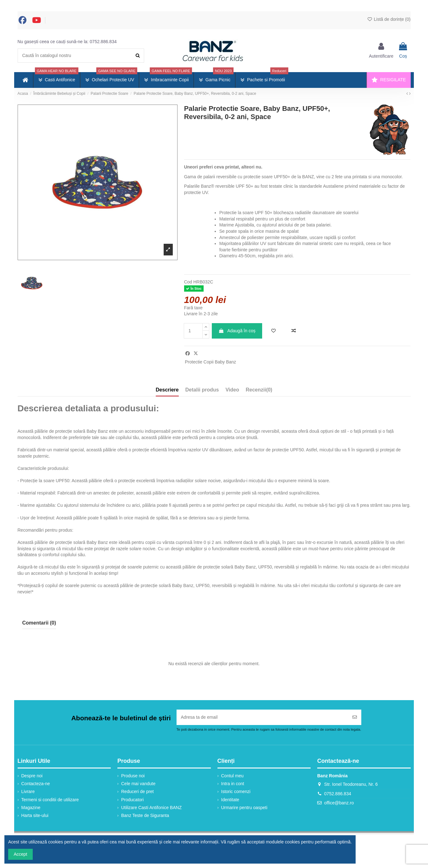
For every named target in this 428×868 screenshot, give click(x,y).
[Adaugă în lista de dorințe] (273, 331)
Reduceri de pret (138, 791)
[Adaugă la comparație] (294, 331)
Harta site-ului (35, 815)
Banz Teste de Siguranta (145, 815)
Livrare (28, 791)
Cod (188, 282)
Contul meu (233, 776)
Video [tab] (232, 390)
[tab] (259, 391)
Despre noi (32, 776)
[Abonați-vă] (355, 717)
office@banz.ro (339, 803)
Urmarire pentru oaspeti (244, 808)
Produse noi (133, 776)
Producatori (132, 800)
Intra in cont (233, 784)
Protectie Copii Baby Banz (210, 362)
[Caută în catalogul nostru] (138, 56)
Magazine (31, 808)
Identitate (230, 800)
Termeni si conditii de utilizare (50, 800)
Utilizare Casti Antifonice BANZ (151, 808)
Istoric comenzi (236, 791)
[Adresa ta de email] (262, 717)
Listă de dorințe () (389, 19)
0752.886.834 (103, 42)
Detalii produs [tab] (202, 390)
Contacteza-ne (36, 784)
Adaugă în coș (237, 331)
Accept (21, 854)
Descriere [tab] (167, 390)
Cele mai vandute (138, 784)
